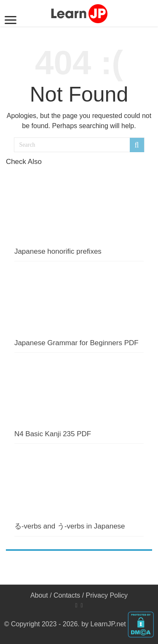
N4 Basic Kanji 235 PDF (53, 434)
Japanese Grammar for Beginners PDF (76, 343)
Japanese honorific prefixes (58, 251)
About (39, 595)
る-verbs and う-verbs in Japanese (70, 526)
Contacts (67, 595)
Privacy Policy (107, 595)
